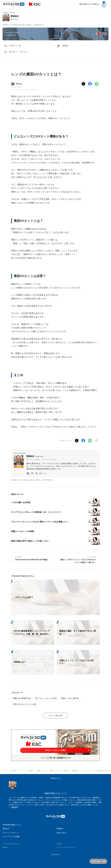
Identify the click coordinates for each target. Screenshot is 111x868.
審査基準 (15, 807)
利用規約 (60, 829)
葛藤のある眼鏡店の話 (22, 698)
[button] (43, 473)
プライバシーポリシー (11, 833)
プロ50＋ (59, 844)
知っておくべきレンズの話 (26, 90)
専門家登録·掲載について (12, 825)
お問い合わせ (61, 833)
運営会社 (6, 829)
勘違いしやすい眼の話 (70, 698)
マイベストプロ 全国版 (11, 837)
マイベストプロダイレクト (12, 844)
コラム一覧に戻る (55, 716)
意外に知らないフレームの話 (25, 704)
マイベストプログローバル (66, 847)
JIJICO (5, 847)
